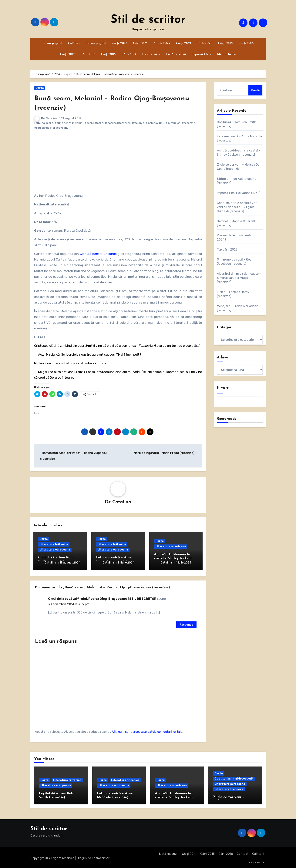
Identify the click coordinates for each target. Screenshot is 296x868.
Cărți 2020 (204, 43)
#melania (138, 123)
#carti (99, 123)
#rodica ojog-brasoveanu (51, 128)
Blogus (82, 857)
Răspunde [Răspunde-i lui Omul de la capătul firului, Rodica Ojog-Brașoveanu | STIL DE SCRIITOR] (186, 623)
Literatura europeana (55, 550)
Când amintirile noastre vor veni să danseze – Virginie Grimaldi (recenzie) (237, 207)
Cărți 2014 (129, 54)
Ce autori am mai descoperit (234, 777)
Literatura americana (171, 547)
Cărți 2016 (88, 54)
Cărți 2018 (246, 43)
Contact (243, 852)
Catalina (52, 118)
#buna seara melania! (69, 123)
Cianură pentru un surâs (98, 254)
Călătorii (74, 43)
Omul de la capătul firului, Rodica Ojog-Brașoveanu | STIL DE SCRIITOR (102, 597)
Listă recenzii (176, 54)
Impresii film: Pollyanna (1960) (239, 193)
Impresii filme (202, 54)
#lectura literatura (118, 123)
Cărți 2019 (225, 43)
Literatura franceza (229, 788)
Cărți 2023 (141, 43)
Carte (40, 88)
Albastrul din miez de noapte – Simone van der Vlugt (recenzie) (239, 278)
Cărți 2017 (67, 54)
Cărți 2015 (108, 54)
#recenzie (188, 123)
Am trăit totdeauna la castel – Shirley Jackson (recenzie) (173, 559)
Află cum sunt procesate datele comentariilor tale (147, 730)
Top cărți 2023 (227, 249)
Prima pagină (52, 43)
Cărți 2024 (120, 43)
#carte (89, 123)
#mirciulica (173, 123)
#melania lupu (155, 123)
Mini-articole (227, 54)
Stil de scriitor (148, 20)
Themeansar (101, 857)
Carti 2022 (162, 43)
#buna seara (45, 123)
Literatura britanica (54, 545)
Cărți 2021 (183, 43)
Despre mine (151, 54)
